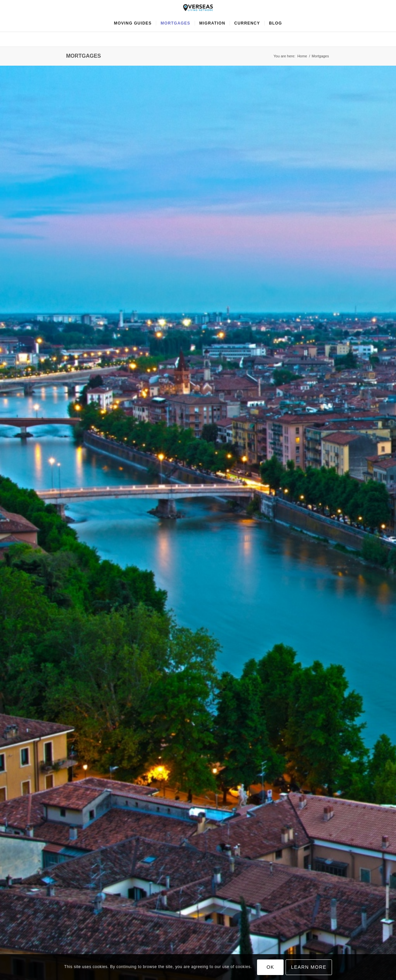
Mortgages (83, 56)
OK (270, 967)
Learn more (309, 967)
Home (302, 56)
